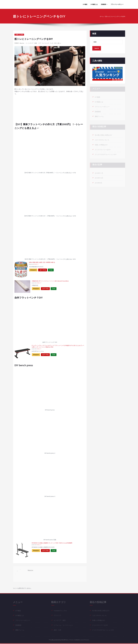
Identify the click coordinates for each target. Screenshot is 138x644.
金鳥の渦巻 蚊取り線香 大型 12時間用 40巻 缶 (42, 262)
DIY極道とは (92, 4)
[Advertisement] (50, 109)
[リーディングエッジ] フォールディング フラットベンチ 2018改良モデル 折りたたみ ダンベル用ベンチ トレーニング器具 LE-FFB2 (58, 346)
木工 (59, 43)
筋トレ (64, 43)
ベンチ (55, 43)
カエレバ (36, 264)
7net (51, 270)
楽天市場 (43, 270)
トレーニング (48, 43)
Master (22, 43)
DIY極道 (83, 4)
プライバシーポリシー (117, 4)
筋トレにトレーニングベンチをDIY (114, 16)
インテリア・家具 (33, 43)
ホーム (98, 16)
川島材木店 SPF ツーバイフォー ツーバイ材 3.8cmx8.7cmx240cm (50, 281)
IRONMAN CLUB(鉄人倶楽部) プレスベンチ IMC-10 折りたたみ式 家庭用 (52, 543)
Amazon (33, 270)
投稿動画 (103, 4)
